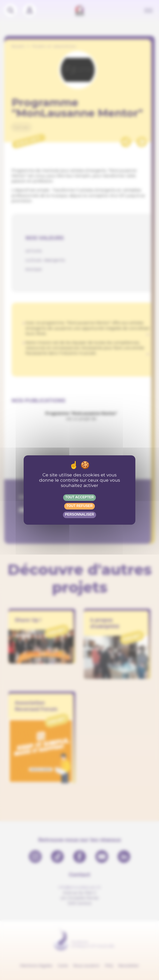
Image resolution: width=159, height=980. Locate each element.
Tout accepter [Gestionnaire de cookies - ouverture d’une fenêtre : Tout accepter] (79, 497)
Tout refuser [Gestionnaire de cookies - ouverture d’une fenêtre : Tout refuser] (79, 506)
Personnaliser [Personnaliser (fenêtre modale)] (80, 514)
